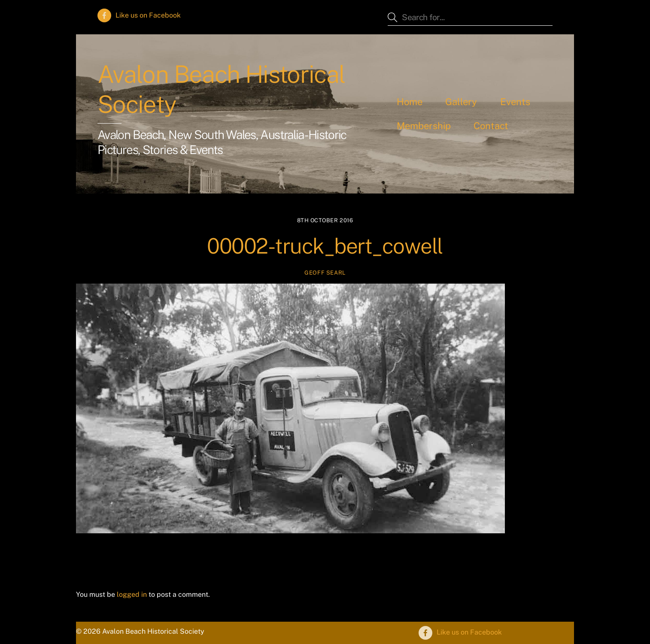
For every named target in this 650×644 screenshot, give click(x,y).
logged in (132, 594)
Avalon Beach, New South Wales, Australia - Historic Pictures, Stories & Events (222, 142)
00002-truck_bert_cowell (325, 246)
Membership (424, 126)
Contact (491, 126)
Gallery (461, 102)
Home (410, 102)
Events (515, 102)
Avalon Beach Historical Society (221, 89)
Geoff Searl (325, 273)
